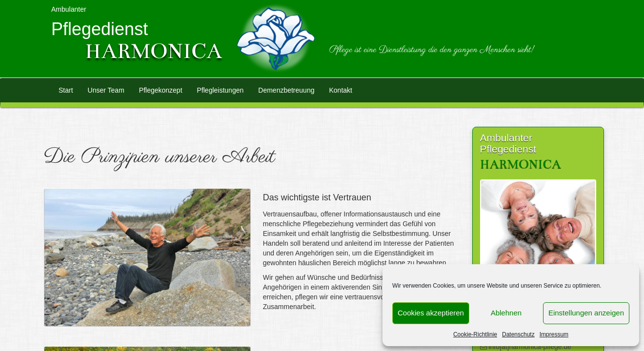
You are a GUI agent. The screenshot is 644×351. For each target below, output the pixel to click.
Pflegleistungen (221, 90)
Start (66, 90)
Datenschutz (518, 334)
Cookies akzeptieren (431, 313)
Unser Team (106, 90)
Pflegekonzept (161, 90)
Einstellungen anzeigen (586, 313)
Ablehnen (506, 313)
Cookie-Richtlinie (475, 334)
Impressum (554, 334)
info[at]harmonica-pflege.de (529, 347)
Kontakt (340, 90)
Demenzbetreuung (286, 90)
